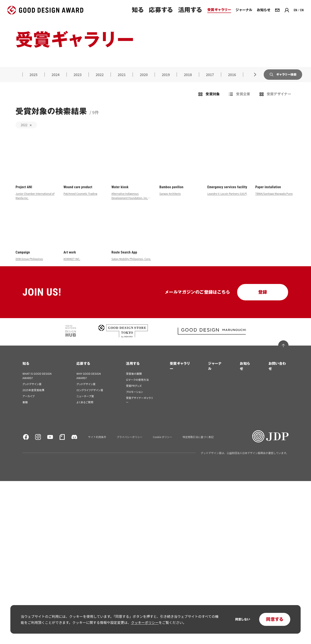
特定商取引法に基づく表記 (198, 444)
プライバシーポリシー (130, 444)
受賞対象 (209, 101)
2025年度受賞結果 (33, 396)
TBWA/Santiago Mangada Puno (274, 200)
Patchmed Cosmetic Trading (80, 200)
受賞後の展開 (134, 380)
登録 (263, 299)
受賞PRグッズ (134, 392)
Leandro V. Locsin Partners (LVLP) (227, 200)
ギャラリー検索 (281, 81)
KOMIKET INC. (72, 265)
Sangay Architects (170, 200)
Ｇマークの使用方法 (137, 386)
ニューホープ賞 (85, 402)
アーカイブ (29, 402)
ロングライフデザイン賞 (90, 396)
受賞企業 (239, 101)
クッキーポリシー (145, 622)
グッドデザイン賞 (32, 390)
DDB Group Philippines (29, 265)
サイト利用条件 (97, 444)
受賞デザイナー (275, 101)
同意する (275, 619)
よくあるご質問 (85, 409)
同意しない (243, 619)
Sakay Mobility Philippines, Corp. (131, 265)
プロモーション (134, 398)
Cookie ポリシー (163, 444)
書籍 (25, 409)
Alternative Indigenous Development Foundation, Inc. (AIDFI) (130, 204)
